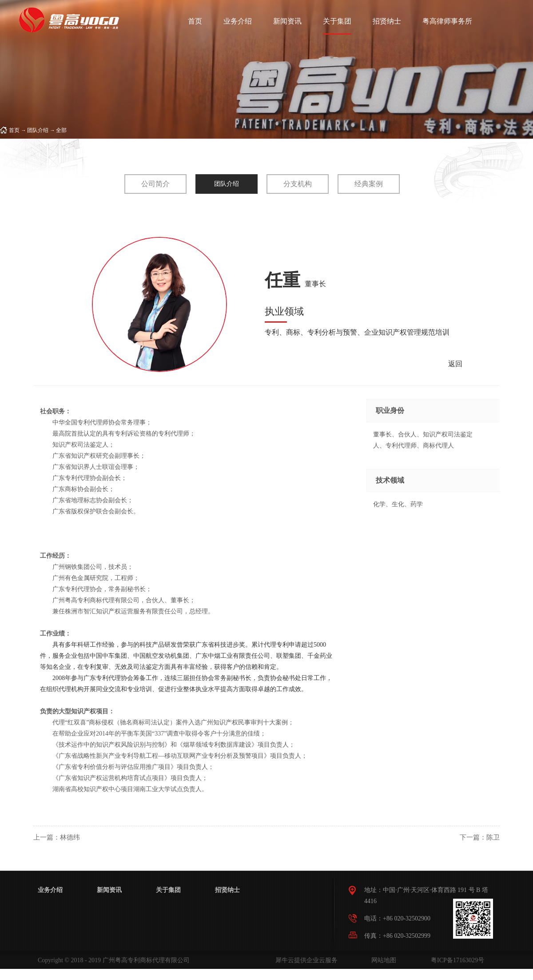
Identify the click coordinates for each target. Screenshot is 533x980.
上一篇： (57, 837)
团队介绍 (38, 130)
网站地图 (382, 960)
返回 (455, 364)
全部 (61, 130)
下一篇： (480, 837)
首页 (195, 21)
